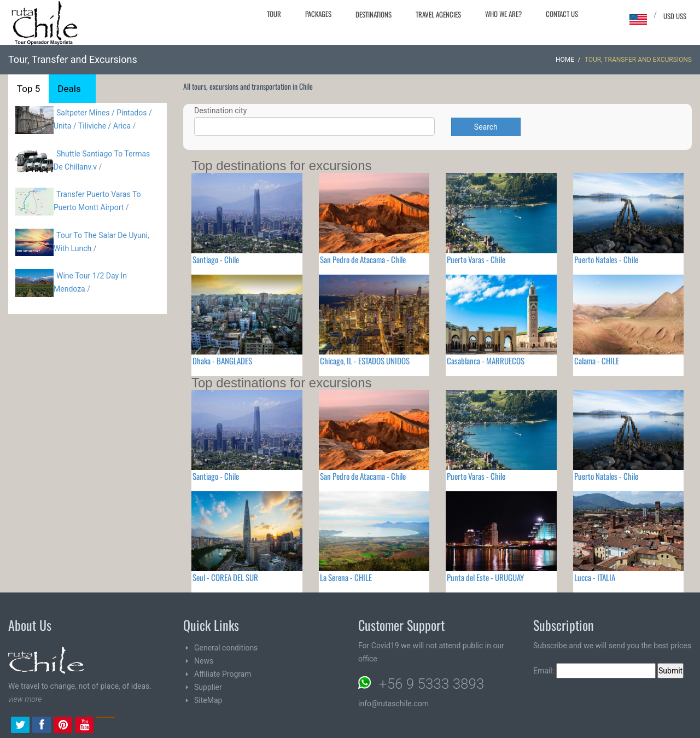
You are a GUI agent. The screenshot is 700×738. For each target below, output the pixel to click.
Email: (594, 671)
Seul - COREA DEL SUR (225, 577)
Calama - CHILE (597, 361)
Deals (69, 89)
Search (486, 127)
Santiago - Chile (216, 259)
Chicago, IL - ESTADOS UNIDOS (365, 361)
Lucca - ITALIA (595, 577)
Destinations (374, 14)
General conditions (226, 648)
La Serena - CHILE (346, 577)
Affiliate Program (223, 674)
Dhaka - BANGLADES (222, 361)
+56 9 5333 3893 (431, 684)
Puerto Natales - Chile (606, 259)
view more (25, 699)
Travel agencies (438, 14)
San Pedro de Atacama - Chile (363, 259)
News (204, 661)
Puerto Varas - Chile (476, 259)
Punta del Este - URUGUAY (485, 577)
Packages (318, 14)
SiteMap (208, 700)
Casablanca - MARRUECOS (486, 361)
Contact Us (562, 14)
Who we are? (503, 14)
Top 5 (28, 89)
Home (565, 60)
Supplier (208, 687)
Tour (274, 14)
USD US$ (675, 16)
